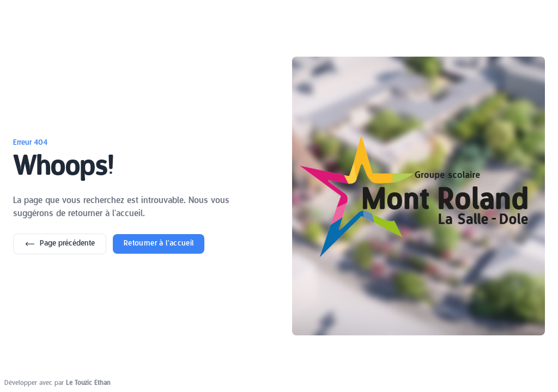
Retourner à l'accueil (159, 244)
